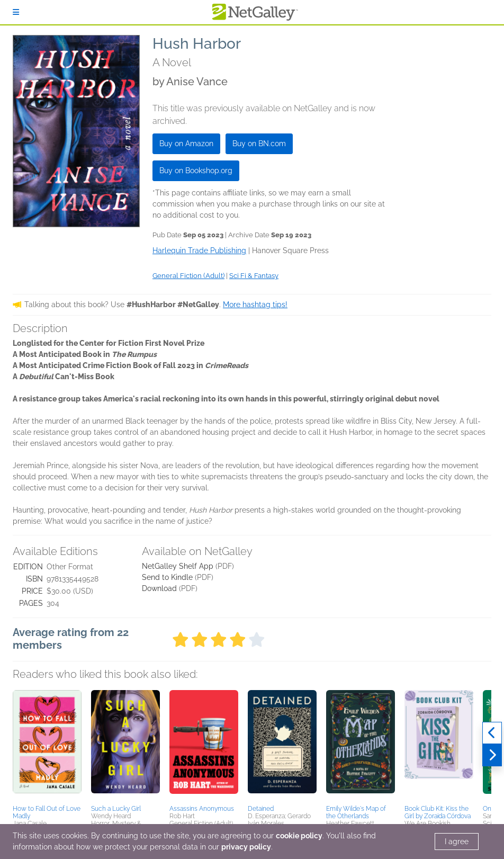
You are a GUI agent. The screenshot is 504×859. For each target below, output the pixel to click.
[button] (47, 746)
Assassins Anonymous (202, 809)
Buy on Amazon (186, 144)
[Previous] (492, 733)
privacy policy (246, 847)
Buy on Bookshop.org (196, 171)
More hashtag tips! (255, 305)
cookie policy (299, 836)
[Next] (492, 755)
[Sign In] (16, 12)
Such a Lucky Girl (116, 809)
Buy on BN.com (259, 144)
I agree (457, 842)
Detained (261, 809)
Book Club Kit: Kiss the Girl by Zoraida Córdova (438, 812)
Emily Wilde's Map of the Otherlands (356, 812)
